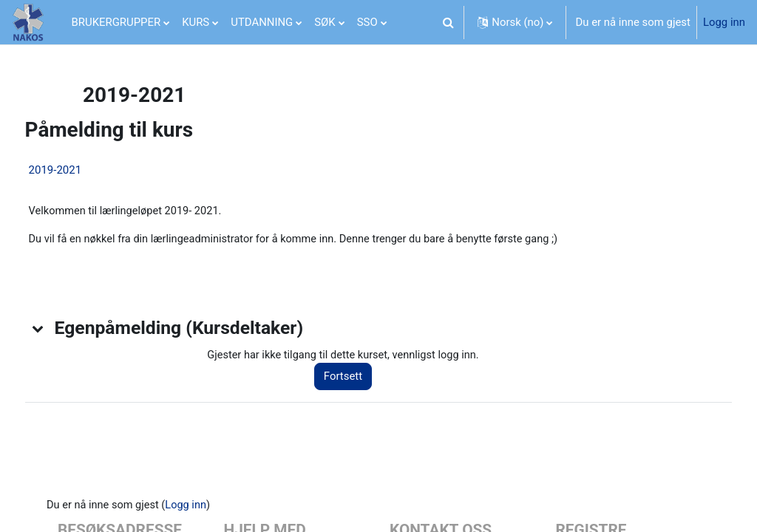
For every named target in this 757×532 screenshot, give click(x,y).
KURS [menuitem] (196, 22)
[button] (448, 22)
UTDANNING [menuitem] (262, 22)
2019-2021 (83, 170)
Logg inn (724, 22)
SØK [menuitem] (325, 22)
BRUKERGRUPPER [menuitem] (116, 22)
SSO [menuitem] (367, 22)
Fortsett (360, 378)
